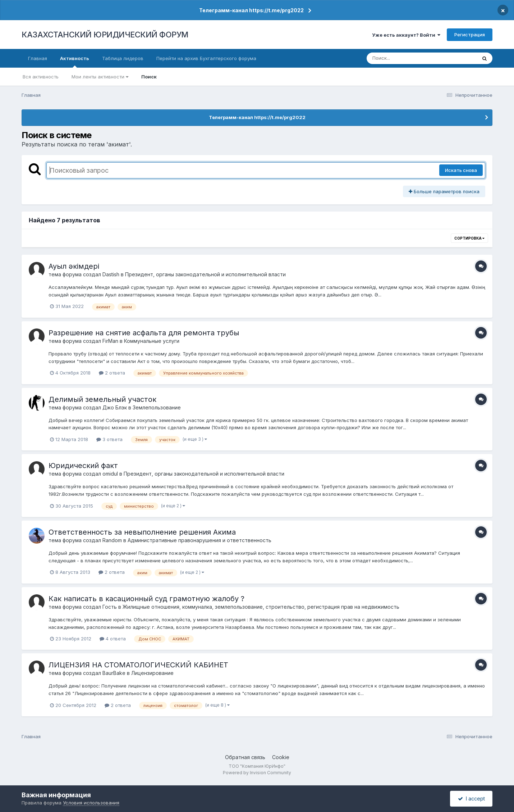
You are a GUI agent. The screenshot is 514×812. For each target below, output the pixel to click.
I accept (471, 799)
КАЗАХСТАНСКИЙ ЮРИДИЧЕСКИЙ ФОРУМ (105, 35)
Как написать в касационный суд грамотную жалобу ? (146, 599)
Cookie (281, 757)
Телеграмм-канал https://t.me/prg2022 (251, 10)
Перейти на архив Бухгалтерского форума (206, 58)
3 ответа (109, 439)
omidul (110, 474)
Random (112, 540)
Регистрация (470, 35)
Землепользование (157, 407)
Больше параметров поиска (444, 191)
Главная (38, 58)
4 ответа (113, 639)
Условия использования (91, 803)
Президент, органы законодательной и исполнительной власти (205, 274)
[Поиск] (408, 58)
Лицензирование (152, 673)
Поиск (149, 77)
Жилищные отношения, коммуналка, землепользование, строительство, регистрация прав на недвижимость (261, 607)
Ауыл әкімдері (74, 266)
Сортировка (469, 238)
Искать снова (461, 170)
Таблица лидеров (123, 58)
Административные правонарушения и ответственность (199, 540)
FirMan (110, 341)
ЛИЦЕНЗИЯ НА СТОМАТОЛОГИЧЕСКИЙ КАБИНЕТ (138, 665)
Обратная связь (245, 757)
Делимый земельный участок (102, 399)
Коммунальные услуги (152, 341)
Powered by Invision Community (257, 773)
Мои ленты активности (100, 77)
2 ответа (112, 373)
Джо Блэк (115, 407)
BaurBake (114, 673)
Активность (75, 62)
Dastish (111, 274)
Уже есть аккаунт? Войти (406, 35)
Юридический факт (83, 466)
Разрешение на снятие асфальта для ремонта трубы (144, 333)
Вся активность (41, 77)
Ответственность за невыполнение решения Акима (142, 532)
